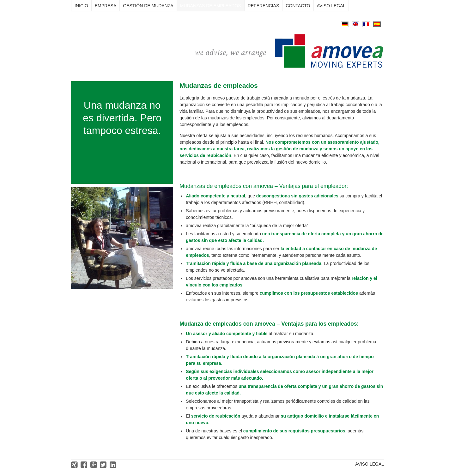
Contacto (298, 6)
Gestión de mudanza (148, 6)
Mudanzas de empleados (211, 6)
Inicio (81, 6)
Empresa (106, 6)
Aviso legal (331, 6)
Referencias (264, 6)
